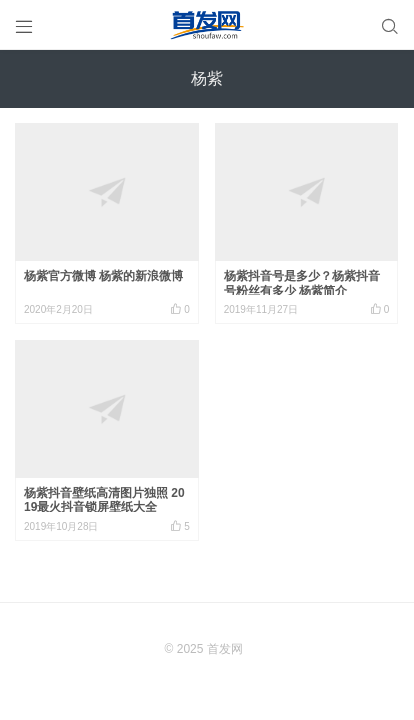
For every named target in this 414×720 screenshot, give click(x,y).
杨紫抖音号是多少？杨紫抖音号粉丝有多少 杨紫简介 (302, 283)
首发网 (225, 649)
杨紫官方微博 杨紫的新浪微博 (103, 276)
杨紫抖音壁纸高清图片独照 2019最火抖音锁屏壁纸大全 (104, 500)
